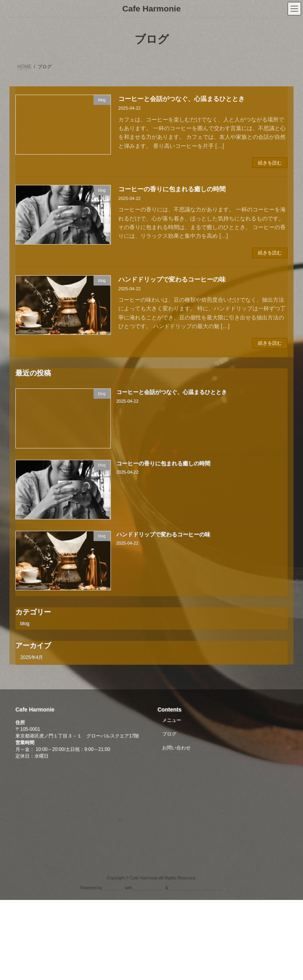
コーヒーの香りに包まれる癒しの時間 (172, 189)
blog (25, 623)
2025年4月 (32, 657)
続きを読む (270, 163)
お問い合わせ (176, 748)
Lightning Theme (149, 888)
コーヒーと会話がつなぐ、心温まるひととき (181, 99)
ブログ (169, 734)
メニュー (172, 720)
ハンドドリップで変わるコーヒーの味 (172, 279)
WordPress (114, 888)
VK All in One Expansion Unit (196, 888)
